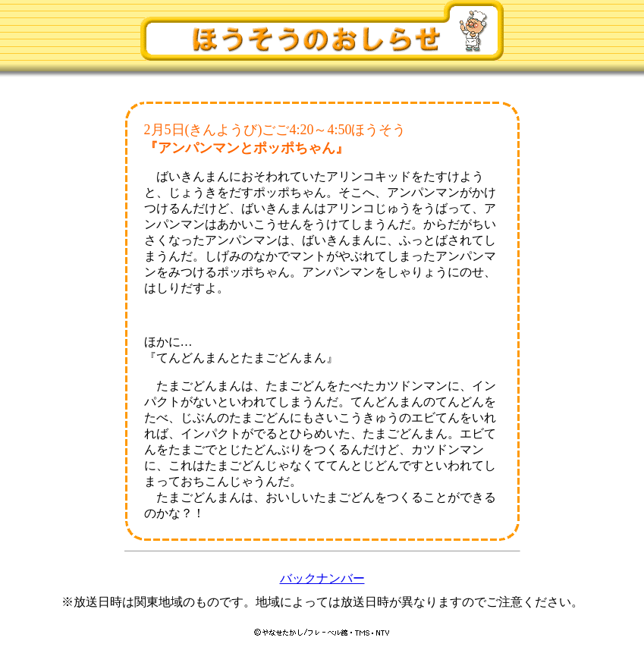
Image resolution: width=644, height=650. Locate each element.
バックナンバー (322, 578)
